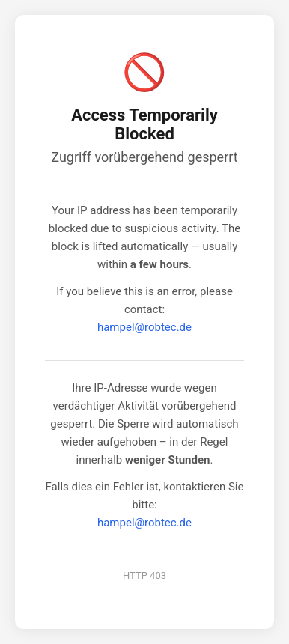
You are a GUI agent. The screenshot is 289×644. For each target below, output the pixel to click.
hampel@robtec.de (144, 327)
